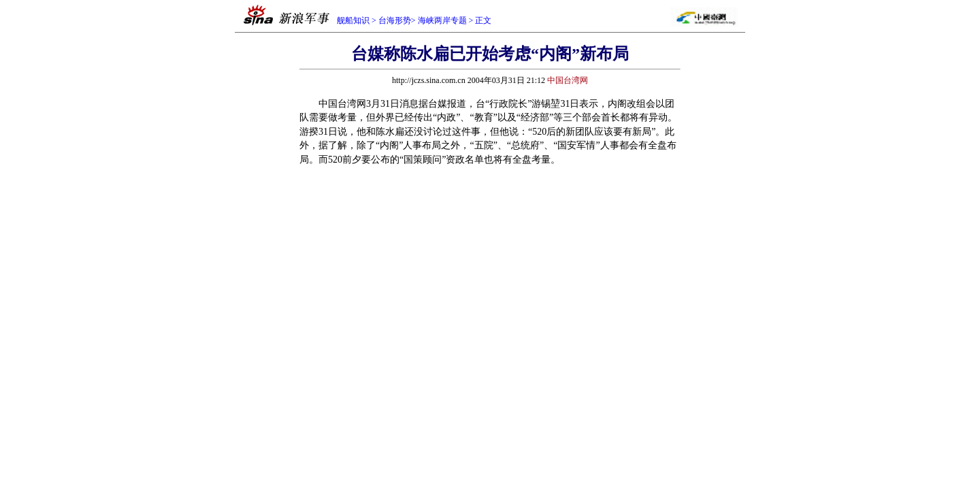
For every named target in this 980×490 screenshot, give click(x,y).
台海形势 (395, 20)
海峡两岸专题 (442, 20)
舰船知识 (353, 20)
